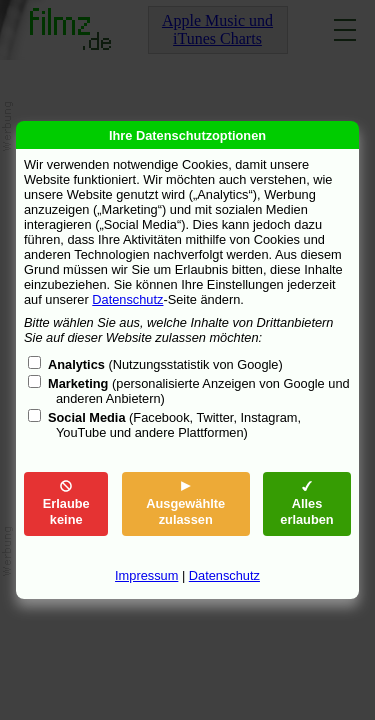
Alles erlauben (306, 503)
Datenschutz (127, 299)
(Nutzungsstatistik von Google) (165, 364)
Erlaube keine (66, 503)
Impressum (146, 575)
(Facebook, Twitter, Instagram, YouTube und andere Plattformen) (174, 425)
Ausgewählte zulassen (185, 503)
